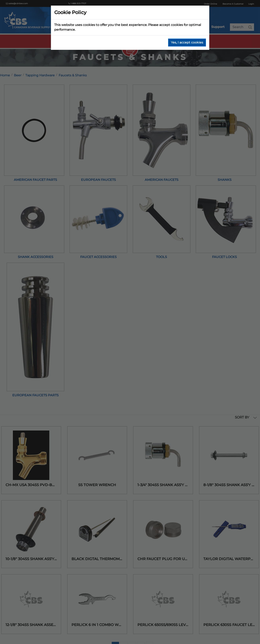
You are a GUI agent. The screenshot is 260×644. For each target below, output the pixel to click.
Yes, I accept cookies (187, 42)
